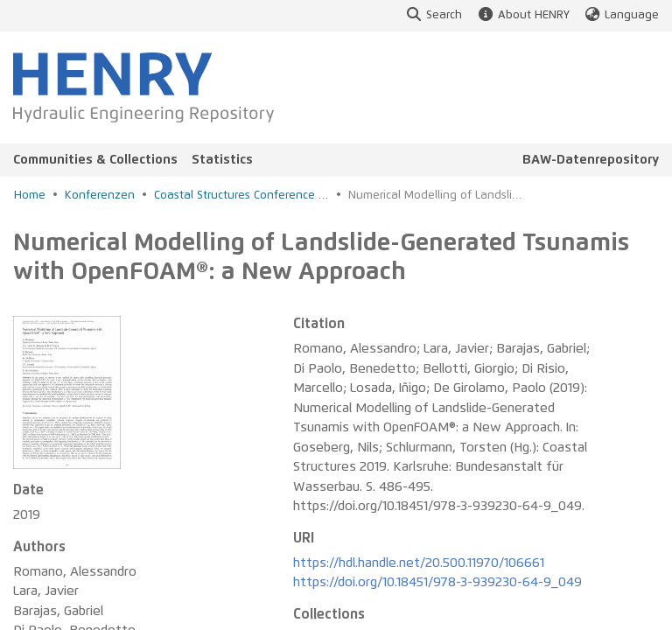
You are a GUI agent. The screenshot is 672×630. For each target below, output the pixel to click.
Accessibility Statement (209, 608)
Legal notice (602, 608)
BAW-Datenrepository (591, 160)
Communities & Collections (95, 160)
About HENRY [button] (522, 15)
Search (434, 15)
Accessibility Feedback (366, 608)
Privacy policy (497, 608)
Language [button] (621, 15)
